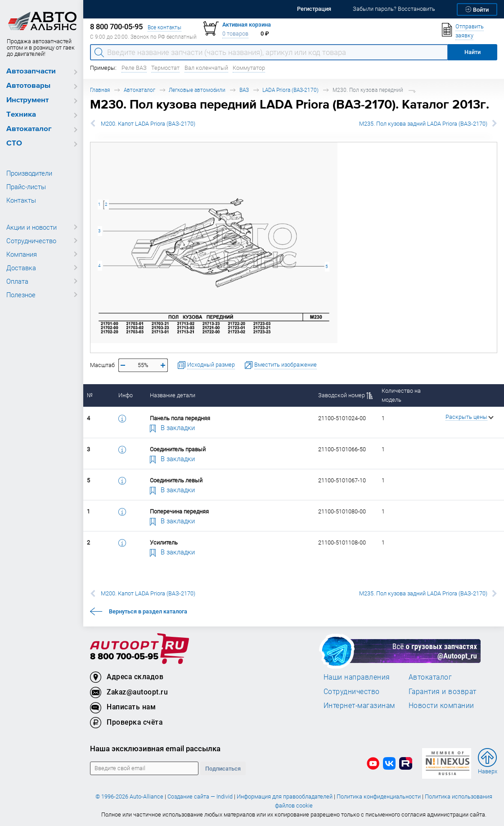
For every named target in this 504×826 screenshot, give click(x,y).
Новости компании (441, 705)
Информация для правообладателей (285, 796)
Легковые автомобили (197, 90)
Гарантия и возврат (443, 691)
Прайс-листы (26, 186)
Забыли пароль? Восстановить (394, 9)
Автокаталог (29, 129)
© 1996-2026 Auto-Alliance (129, 796)
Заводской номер (345, 395)
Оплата (17, 281)
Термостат (165, 68)
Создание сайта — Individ (200, 796)
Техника (21, 115)
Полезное (21, 295)
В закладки (172, 427)
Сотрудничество (31, 241)
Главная (100, 90)
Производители (29, 173)
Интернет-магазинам (359, 705)
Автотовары (28, 86)
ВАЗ (244, 90)
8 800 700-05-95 (124, 657)
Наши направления (357, 677)
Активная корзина (247, 25)
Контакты (21, 200)
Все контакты (164, 27)
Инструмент (27, 100)
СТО (14, 143)
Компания (22, 254)
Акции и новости (31, 227)
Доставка (21, 268)
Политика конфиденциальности (379, 796)
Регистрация (314, 9)
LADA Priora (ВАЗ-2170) (290, 90)
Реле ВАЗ (134, 68)
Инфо (126, 395)
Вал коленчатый (206, 68)
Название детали (173, 395)
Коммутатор (249, 68)
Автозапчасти (31, 71)
